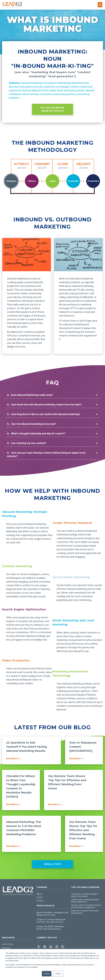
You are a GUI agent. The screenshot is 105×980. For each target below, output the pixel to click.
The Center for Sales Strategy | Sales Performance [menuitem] (84, 895)
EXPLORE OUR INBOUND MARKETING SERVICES (52, 109)
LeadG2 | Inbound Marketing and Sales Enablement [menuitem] (85, 901)
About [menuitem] (39, 894)
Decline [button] (58, 974)
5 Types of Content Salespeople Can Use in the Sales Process (51, 921)
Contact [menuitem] (40, 901)
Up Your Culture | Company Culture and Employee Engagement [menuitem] (86, 906)
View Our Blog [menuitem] (7, 944)
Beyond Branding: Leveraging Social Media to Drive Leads (52, 914)
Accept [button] (47, 974)
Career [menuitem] (40, 897)
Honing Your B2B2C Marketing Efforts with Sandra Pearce (50, 928)
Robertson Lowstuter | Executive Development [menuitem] (85, 912)
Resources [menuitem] (6, 948)
